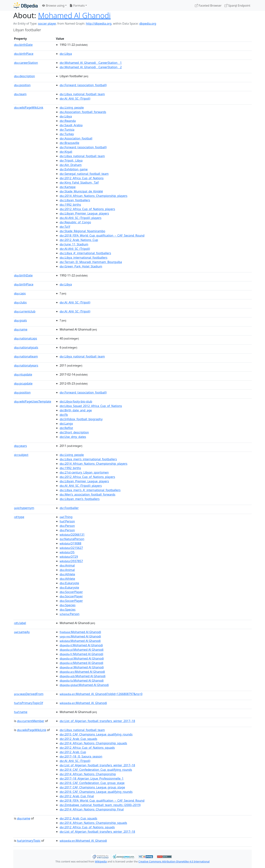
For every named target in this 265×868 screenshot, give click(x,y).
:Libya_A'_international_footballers (85, 253)
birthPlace (24, 54)
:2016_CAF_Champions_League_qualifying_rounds (96, 792)
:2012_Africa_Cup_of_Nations (82, 178)
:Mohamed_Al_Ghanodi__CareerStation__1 (91, 63)
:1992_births (70, 205)
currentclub (25, 311)
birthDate (23, 45)
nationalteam (26, 356)
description (24, 76)
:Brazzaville (69, 143)
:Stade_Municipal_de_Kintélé (81, 191)
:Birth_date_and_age (76, 410)
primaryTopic (29, 841)
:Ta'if (65, 227)
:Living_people (72, 108)
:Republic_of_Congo (75, 222)
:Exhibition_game (74, 169)
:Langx (66, 424)
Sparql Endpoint (237, 6)
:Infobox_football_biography (81, 419)
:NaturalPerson (72, 539)
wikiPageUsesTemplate (33, 401)
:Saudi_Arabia (71, 125)
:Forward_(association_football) (83, 85)
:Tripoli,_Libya (71, 160)
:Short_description (74, 432)
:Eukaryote (69, 583)
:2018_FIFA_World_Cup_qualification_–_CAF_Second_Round (102, 235)
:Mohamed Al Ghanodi (80, 632)
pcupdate (23, 383)
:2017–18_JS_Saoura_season (81, 756)
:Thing (66, 517)
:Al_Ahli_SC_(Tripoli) (75, 99)
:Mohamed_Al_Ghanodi (83, 703)
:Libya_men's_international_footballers (88, 459)
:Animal (67, 565)
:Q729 (69, 557)
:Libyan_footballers (75, 200)
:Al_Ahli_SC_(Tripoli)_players (81, 486)
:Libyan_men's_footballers (80, 499)
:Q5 (67, 552)
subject (21, 455)
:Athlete (67, 574)
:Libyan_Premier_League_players (84, 213)
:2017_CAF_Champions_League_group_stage (92, 787)
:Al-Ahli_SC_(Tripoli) (75, 249)
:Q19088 (70, 543)
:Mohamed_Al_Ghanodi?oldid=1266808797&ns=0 (101, 694)
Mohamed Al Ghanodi (74, 15)
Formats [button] (77, 6)
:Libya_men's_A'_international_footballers (90, 490)
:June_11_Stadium (74, 244)
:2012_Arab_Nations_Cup (79, 240)
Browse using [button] (53, 6)
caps (20, 293)
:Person (67, 521)
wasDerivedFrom (29, 694)
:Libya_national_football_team (82, 94)
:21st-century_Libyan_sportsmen (84, 472)
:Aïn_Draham (71, 165)
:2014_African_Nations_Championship (88, 774)
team (20, 94)
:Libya (66, 54)
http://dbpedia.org (99, 24)
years (20, 446)
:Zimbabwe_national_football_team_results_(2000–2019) (100, 805)
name (21, 329)
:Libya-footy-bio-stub (76, 401)
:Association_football (76, 138)
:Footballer (69, 508)
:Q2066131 (72, 535)
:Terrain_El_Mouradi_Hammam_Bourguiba (91, 262)
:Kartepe (68, 187)
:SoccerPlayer (71, 592)
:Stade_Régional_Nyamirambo (82, 231)
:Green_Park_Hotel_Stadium (81, 266)
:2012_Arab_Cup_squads (78, 739)
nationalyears (26, 365)
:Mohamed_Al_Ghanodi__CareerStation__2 (91, 67)
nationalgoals (26, 347)
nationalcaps (25, 338)
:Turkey (67, 134)
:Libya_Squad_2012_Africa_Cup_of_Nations (91, 406)
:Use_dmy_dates (73, 437)
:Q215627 (71, 548)
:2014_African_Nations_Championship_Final (92, 809)
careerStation (26, 63)
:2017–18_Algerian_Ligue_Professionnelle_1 (92, 778)
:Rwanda (68, 121)
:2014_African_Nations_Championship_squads (93, 743)
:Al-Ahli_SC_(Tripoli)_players (81, 218)
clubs (20, 302)
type (19, 517)
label (20, 623)
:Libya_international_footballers (84, 258)
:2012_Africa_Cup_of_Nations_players (87, 209)
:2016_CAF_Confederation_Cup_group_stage (92, 783)
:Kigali (66, 152)
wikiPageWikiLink (29, 108)
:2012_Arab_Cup (73, 752)
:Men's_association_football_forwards (88, 494)
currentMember (31, 721)
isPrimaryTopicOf (29, 703)
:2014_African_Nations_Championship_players (93, 196)
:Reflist (66, 428)
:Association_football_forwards (83, 112)
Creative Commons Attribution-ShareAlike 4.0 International (174, 861)
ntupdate (23, 374)
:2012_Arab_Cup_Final (77, 796)
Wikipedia (101, 861)
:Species (68, 605)
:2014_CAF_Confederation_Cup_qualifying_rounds (96, 770)
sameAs (22, 632)
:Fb (64, 415)
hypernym (24, 508)
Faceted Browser (208, 6)
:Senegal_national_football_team (84, 174)
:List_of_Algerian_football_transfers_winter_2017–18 (97, 721)
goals (20, 320)
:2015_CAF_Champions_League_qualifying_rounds (96, 734)
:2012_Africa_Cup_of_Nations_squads (87, 748)
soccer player (47, 24)
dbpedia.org (148, 24)
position (22, 85)
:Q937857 (71, 561)
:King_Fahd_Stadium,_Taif (79, 183)
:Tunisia (67, 130)
